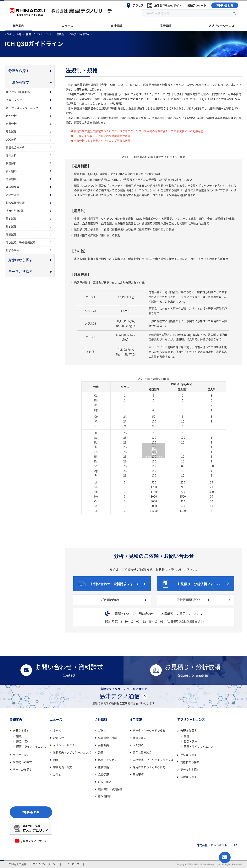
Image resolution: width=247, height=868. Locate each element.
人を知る (138, 745)
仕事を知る (140, 738)
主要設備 (103, 767)
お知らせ (58, 738)
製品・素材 (23, 742)
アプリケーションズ (191, 720)
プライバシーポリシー (45, 864)
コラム (57, 775)
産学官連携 (105, 797)
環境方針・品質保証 (110, 789)
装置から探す (189, 777)
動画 (56, 760)
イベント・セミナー (65, 745)
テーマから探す (22, 770)
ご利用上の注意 (17, 864)
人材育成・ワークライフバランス (153, 760)
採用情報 (136, 720)
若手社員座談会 (142, 753)
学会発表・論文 (63, 767)
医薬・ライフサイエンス (31, 747)
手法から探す (21, 755)
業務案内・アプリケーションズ (72, 753)
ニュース (56, 720)
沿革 (101, 753)
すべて (57, 731)
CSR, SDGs (105, 782)
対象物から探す (22, 762)
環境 (19, 737)
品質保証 (103, 775)
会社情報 (101, 720)
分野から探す (21, 731)
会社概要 (103, 745)
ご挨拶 (102, 731)
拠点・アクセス (107, 760)
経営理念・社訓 (107, 738)
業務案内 (16, 720)
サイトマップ (72, 864)
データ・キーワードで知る (149, 731)
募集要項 (138, 775)
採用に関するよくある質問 (149, 767)
